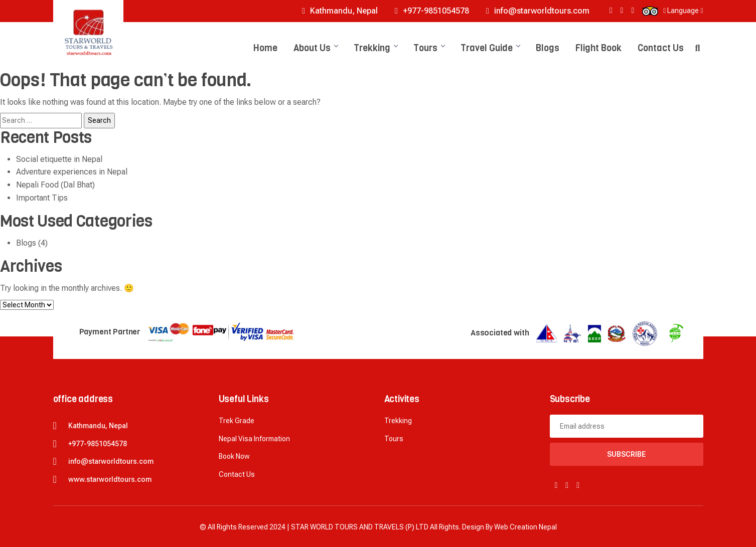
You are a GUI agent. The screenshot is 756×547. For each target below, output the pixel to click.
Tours (429, 48)
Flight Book (598, 48)
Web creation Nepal (525, 527)
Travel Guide (490, 48)
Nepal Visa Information (254, 439)
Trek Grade (237, 421)
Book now (234, 456)
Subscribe (626, 454)
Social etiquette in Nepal (59, 159)
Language (683, 11)
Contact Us (661, 48)
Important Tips (42, 198)
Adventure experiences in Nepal (72, 172)
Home (265, 48)
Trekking (375, 48)
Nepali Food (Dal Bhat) (55, 185)
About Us (316, 48)
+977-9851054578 (432, 11)
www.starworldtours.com (110, 479)
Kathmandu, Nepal (340, 11)
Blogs (548, 48)
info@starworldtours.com (538, 11)
